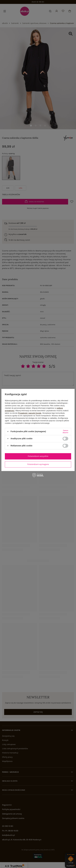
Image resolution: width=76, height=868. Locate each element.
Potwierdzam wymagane (38, 464)
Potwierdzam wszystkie (38, 456)
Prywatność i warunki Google (30, 413)
